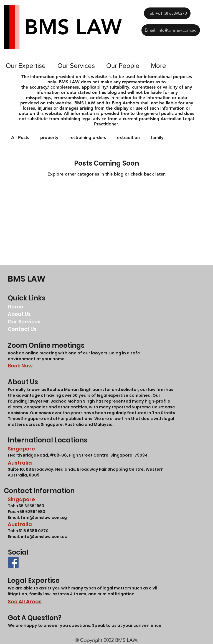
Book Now (20, 366)
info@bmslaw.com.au (44, 537)
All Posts (20, 137)
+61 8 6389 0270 (32, 531)
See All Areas (25, 602)
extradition (128, 137)
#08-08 (58, 455)
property (49, 137)
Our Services (24, 322)
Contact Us (22, 329)
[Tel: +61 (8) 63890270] (167, 13)
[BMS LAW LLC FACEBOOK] (13, 562)
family (157, 137)
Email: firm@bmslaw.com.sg (37, 517)
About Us (19, 314)
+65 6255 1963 (30, 506)
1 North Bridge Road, (29, 455)
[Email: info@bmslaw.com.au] (171, 30)
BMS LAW (27, 279)
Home (16, 307)
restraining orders (88, 137)
